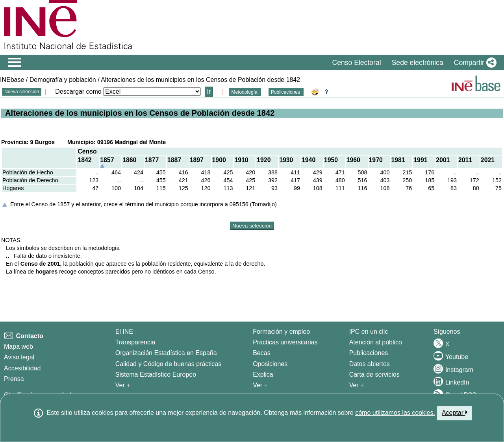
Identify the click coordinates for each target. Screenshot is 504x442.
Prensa (14, 379)
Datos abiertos (370, 364)
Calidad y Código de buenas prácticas (169, 364)
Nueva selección (22, 92)
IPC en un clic (369, 332)
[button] (474, 63)
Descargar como (78, 92)
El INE (124, 332)
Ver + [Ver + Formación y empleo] (260, 385)
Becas (261, 353)
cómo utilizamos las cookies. (395, 413)
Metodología (245, 92)
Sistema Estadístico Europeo (156, 374)
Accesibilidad (22, 368)
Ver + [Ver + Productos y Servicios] (357, 385)
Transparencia (135, 342)
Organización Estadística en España (166, 353)
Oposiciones (270, 364)
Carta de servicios (374, 374)
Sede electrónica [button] (418, 63)
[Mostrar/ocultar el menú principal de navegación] (15, 63)
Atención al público (376, 342)
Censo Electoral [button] (356, 63)
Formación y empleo (281, 332)
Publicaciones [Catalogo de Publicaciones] (369, 353)
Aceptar (455, 412)
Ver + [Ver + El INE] (123, 385)
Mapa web (19, 347)
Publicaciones (286, 92)
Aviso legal (19, 357)
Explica (263, 374)
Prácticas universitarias (285, 342)
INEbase (12, 80)
